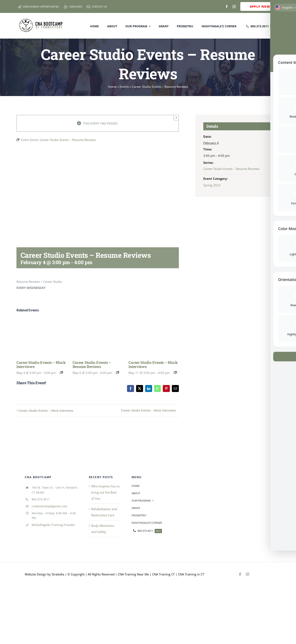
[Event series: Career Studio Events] (61, 372)
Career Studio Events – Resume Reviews (92, 365)
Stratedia (58, 574)
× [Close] (176, 117)
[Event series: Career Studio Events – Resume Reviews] (118, 372)
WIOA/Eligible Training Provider (53, 525)
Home (112, 87)
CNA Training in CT (191, 574)
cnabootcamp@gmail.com (49, 506)
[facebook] (227, 7)
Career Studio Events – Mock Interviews (41, 365)
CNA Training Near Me (133, 574)
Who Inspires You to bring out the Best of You (105, 492)
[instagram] (234, 7)
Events (124, 87)
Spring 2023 (212, 185)
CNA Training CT (163, 574)
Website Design (36, 574)
